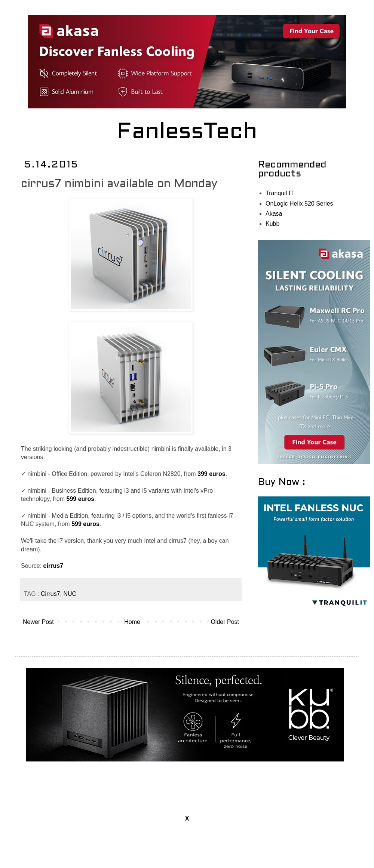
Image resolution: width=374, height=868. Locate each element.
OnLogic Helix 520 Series (299, 204)
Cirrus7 (50, 594)
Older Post (225, 622)
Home (132, 622)
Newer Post (38, 622)
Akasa (274, 214)
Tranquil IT (280, 193)
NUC (70, 594)
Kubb (272, 224)
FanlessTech (187, 133)
